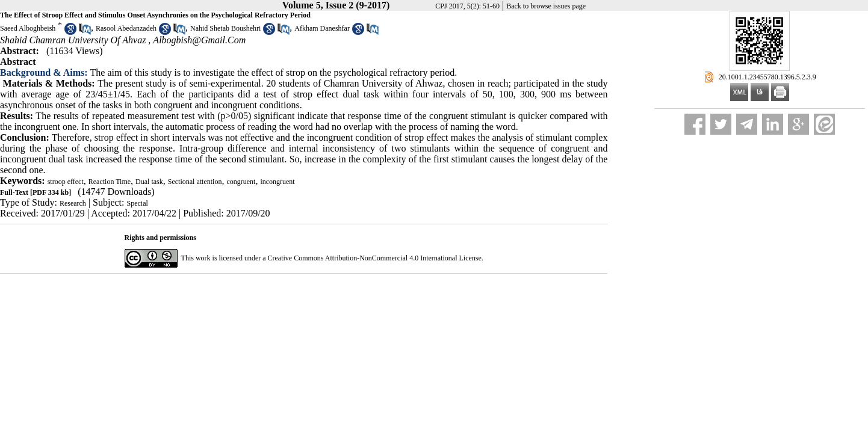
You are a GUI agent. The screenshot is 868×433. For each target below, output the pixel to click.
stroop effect (66, 182)
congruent (241, 182)
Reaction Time (110, 182)
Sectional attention (195, 182)
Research (73, 203)
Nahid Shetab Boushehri (225, 28)
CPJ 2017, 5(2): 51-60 (467, 6)
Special (138, 203)
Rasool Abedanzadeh (126, 28)
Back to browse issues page (546, 6)
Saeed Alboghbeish (28, 28)
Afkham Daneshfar (322, 28)
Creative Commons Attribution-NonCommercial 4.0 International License (375, 258)
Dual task (149, 182)
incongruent (277, 182)
